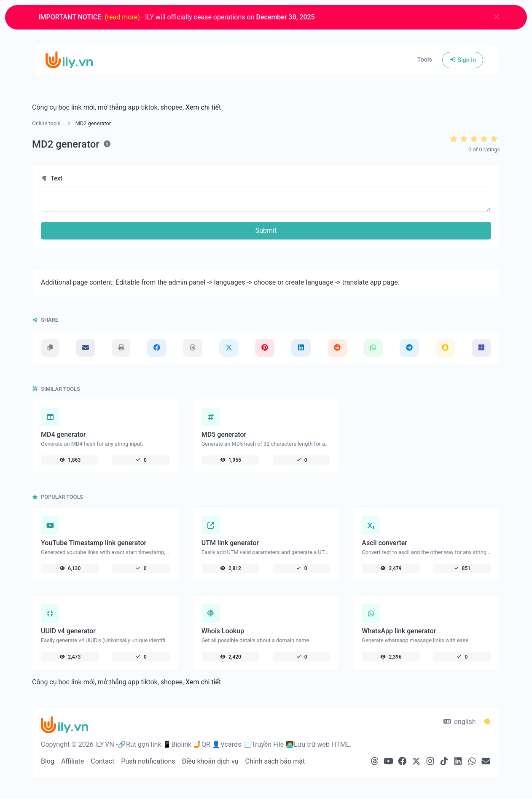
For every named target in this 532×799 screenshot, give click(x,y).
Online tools (46, 123)
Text (52, 179)
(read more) (122, 17)
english (460, 722)
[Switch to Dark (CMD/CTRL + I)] (487, 722)
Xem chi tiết (203, 107)
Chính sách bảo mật (275, 761)
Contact (102, 761)
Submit (266, 230)
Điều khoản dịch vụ (210, 761)
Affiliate (73, 761)
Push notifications (148, 761)
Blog (48, 761)
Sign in (463, 60)
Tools (425, 60)
